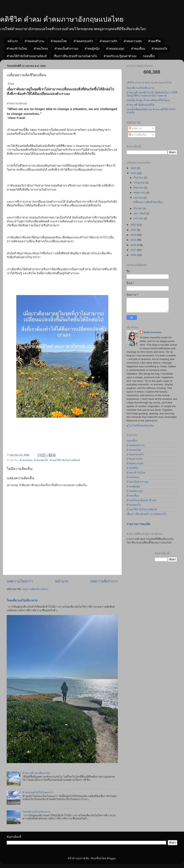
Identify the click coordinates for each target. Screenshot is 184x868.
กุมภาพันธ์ (140, 213)
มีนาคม (138, 208)
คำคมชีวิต (154, 41)
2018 (134, 245)
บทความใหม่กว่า (20, 581)
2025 (134, 168)
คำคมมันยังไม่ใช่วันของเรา (38, 792)
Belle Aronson (152, 332)
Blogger (111, 858)
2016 (134, 255)
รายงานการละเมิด (138, 524)
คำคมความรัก (108, 41)
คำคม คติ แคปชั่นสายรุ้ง (36, 773)
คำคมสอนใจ (159, 49)
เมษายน (139, 198)
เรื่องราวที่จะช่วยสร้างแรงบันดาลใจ (75, 56)
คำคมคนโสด (59, 41)
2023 (134, 173)
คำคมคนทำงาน (34, 41)
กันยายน (139, 178)
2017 (134, 250)
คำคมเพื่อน (138, 49)
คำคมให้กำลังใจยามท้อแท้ (65, 460)
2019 (134, 240)
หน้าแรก (13, 41)
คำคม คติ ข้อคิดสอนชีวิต (141, 105)
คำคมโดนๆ (41, 49)
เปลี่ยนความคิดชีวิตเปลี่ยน (148, 202)
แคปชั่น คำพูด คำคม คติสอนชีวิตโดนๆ (148, 100)
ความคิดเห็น (138, 135)
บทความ (135, 128)
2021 (134, 230)
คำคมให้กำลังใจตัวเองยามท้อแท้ (27, 56)
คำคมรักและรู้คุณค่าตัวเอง (120, 56)
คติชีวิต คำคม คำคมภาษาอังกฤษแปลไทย (62, 19)
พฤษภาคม (140, 193)
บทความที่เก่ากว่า (104, 581)
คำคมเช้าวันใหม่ (17, 49)
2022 (134, 225)
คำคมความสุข (133, 41)
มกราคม (139, 218)
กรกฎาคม (140, 183)
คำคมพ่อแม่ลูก (115, 49)
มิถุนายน (139, 188)
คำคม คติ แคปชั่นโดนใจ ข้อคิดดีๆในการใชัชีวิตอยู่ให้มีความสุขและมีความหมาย (152, 94)
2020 (134, 235)
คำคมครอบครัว (83, 41)
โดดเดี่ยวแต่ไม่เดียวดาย (22, 600)
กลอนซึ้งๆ (149, 56)
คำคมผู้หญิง (92, 49)
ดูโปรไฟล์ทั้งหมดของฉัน (140, 426)
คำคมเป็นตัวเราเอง (66, 49)
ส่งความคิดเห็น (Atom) (35, 589)
